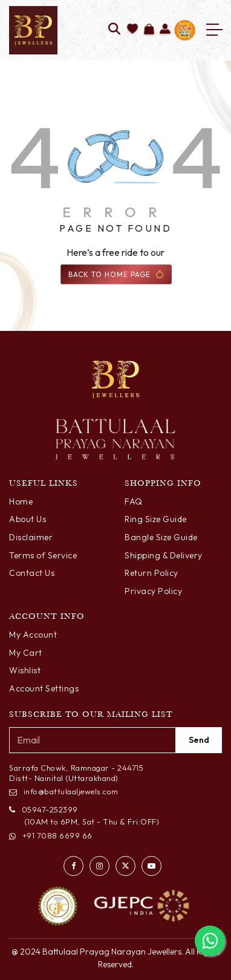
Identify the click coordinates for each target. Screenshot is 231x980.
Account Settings (44, 688)
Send (199, 740)
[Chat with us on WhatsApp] (210, 941)
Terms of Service (43, 555)
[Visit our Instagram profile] (99, 866)
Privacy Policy (153, 591)
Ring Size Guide (156, 519)
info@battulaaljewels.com (64, 791)
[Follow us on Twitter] (125, 866)
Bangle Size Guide (161, 537)
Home (21, 501)
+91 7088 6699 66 (51, 835)
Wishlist (25, 670)
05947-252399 (44, 809)
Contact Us (32, 573)
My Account (33, 635)
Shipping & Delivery (164, 555)
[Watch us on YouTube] (151, 866)
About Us (28, 519)
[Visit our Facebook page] (73, 866)
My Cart (26, 653)
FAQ (134, 501)
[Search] (115, 30)
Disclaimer (31, 537)
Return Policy (151, 573)
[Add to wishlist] (133, 30)
